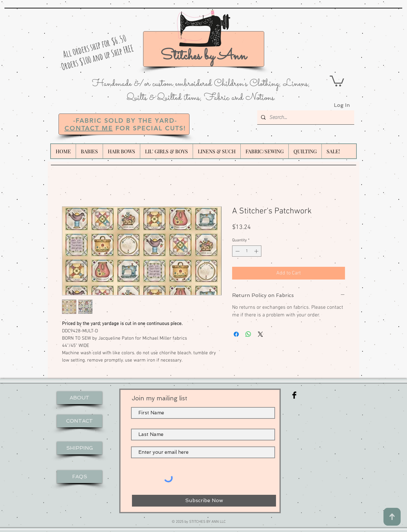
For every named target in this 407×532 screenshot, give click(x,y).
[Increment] (257, 251)
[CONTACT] (79, 421)
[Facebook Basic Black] (294, 395)
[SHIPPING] (79, 448)
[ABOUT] (79, 398)
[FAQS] (79, 477)
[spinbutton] (247, 251)
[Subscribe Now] (204, 501)
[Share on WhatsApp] (248, 334)
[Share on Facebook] (236, 334)
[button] (337, 80)
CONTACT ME (89, 128)
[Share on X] (260, 334)
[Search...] (305, 117)
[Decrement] (237, 251)
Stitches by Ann (203, 56)
